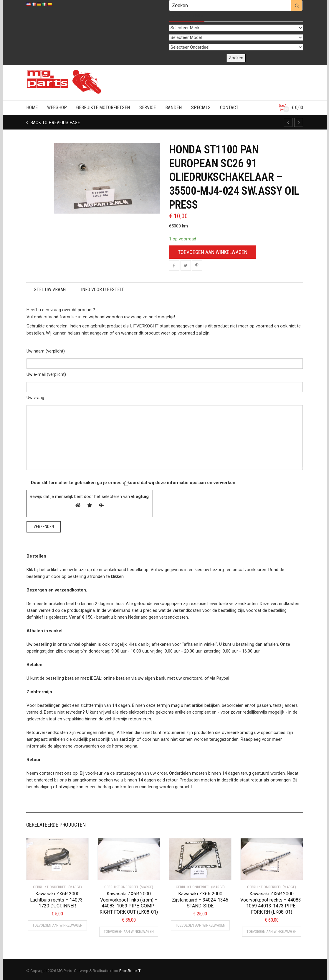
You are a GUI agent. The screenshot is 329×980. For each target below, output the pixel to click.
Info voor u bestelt (102, 290)
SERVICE (148, 108)
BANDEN (173, 108)
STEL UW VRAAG (50, 290)
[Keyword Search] (230, 5)
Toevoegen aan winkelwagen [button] (57, 925)
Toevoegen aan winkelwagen (213, 252)
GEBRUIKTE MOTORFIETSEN (103, 108)
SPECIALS (201, 108)
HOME (32, 108)
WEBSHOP (57, 108)
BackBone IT (130, 971)
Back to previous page (54, 123)
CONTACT (229, 108)
